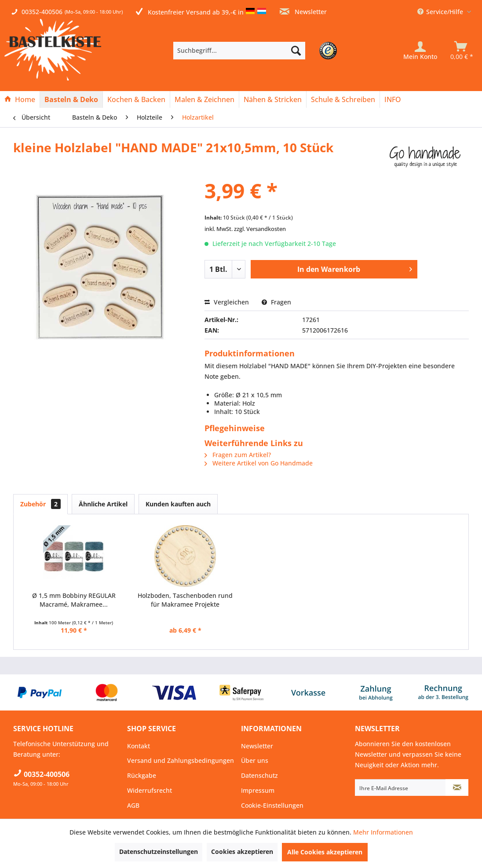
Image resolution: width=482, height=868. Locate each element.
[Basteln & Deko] (71, 99)
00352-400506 (42, 12)
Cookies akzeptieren (242, 852)
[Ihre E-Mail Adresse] (400, 787)
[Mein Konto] (420, 51)
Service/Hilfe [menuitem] (441, 12)
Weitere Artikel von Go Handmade (259, 463)
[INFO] (393, 99)
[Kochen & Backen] (136, 99)
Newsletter (303, 12)
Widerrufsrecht (150, 790)
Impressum (258, 790)
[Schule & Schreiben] (343, 99)
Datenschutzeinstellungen (159, 852)
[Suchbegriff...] (239, 51)
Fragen (276, 302)
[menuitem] (252, 51)
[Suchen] (296, 51)
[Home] (20, 99)
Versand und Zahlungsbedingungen (181, 760)
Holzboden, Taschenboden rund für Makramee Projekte (185, 600)
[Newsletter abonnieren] (457, 787)
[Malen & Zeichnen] (204, 99)
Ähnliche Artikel (103, 504)
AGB (133, 805)
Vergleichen (227, 302)
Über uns (255, 760)
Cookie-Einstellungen (272, 805)
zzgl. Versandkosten (260, 229)
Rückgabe (142, 775)
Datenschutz (259, 775)
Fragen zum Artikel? (238, 455)
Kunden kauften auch (178, 504)
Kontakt (139, 746)
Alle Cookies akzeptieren (325, 852)
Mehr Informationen (383, 832)
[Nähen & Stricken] (273, 99)
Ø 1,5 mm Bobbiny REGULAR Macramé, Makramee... (74, 600)
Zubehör (40, 504)
